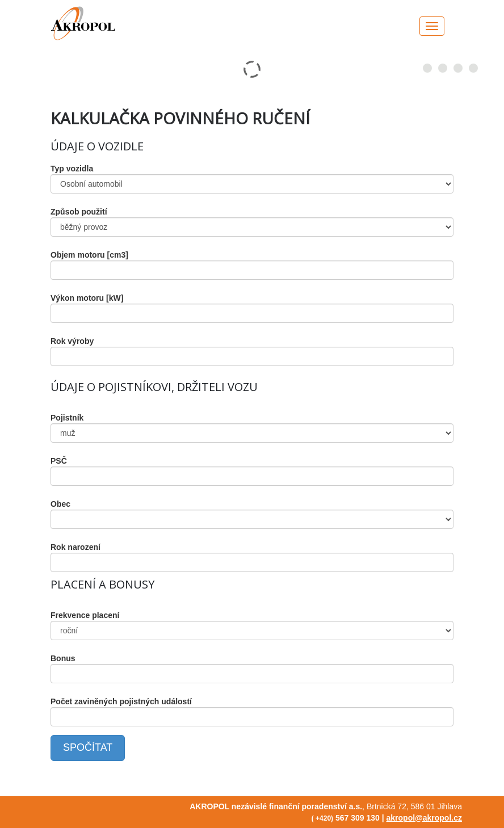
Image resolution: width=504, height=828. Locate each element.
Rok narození (75, 547)
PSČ (59, 461)
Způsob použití (79, 212)
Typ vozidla (72, 169)
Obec (60, 504)
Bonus (63, 658)
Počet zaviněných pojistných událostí (121, 701)
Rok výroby (72, 341)
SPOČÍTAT (88, 747)
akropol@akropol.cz (424, 818)
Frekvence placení (85, 615)
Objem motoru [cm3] (89, 255)
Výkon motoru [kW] (87, 298)
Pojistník (67, 418)
